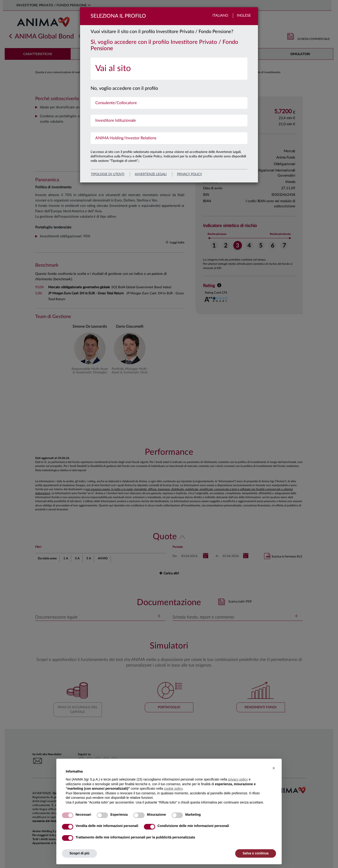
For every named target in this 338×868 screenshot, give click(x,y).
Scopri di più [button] (79, 853)
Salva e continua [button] (256, 853)
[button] (274, 768)
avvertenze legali (151, 174)
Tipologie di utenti (108, 174)
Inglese (244, 16)
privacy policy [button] (238, 779)
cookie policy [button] (173, 788)
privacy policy (190, 174)
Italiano (220, 16)
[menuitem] (169, 69)
